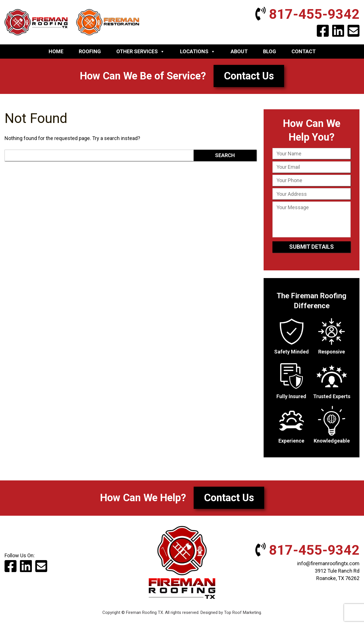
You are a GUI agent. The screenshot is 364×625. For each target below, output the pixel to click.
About (239, 51)
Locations (198, 52)
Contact (304, 51)
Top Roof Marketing (243, 612)
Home (56, 51)
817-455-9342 (307, 14)
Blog (270, 51)
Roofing (90, 51)
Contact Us (249, 76)
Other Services (140, 52)
